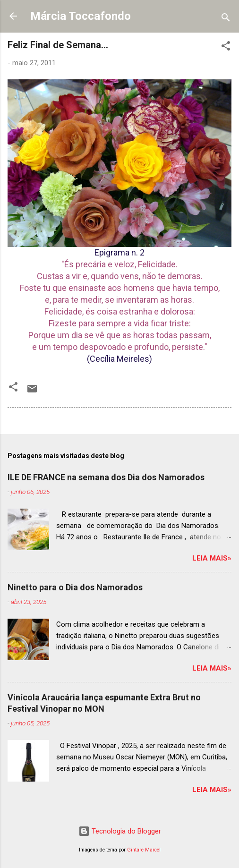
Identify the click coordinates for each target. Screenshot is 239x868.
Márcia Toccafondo (81, 16)
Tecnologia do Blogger (120, 831)
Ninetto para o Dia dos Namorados (75, 587)
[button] (226, 47)
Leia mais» (212, 558)
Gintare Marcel (144, 850)
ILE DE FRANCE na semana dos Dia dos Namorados (106, 477)
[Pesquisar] (226, 19)
